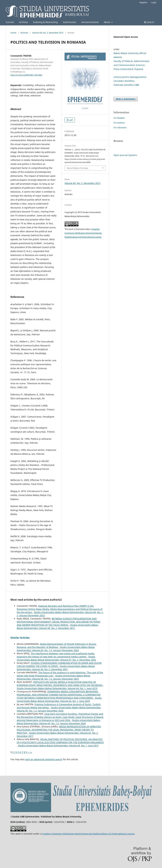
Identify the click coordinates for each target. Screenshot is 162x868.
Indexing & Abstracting (45, 22)
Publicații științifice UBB (126, 85)
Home (13, 33)
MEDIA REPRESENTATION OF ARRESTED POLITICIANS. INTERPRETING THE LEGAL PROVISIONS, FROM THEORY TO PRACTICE (59, 730)
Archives (23, 22)
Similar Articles (20, 638)
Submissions (70, 22)
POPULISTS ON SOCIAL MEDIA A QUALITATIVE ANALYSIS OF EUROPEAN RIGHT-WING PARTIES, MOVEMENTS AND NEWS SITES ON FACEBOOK (60, 684)
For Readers (119, 118)
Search (149, 22)
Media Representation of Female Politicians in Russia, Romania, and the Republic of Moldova (57, 646)
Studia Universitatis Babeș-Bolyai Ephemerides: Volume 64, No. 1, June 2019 (57, 688)
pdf (71, 120)
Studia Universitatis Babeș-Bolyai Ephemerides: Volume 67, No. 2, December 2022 (56, 658)
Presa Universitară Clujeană (128, 69)
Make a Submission (126, 99)
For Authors (119, 123)
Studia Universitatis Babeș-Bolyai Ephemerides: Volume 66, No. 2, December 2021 (56, 668)
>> (31, 752)
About (107, 22)
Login (154, 2)
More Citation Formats (77, 168)
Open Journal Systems (125, 155)
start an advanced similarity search (44, 759)
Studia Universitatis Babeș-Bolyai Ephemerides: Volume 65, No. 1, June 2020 (59, 699)
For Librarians (120, 127)
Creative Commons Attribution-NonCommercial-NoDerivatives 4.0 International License (83, 233)
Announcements (90, 22)
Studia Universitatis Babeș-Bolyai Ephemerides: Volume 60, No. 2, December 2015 (58, 627)
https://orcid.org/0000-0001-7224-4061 (26, 75)
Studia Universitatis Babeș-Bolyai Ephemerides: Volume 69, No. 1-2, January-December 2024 (56, 649)
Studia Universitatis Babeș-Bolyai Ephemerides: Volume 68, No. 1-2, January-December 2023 (53, 677)
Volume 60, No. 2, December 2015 (48, 33)
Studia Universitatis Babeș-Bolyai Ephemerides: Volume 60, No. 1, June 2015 (58, 746)
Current (10, 22)
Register (143, 2)
